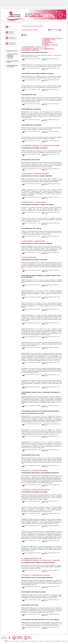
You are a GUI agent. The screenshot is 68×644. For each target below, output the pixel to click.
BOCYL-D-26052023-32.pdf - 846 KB (33, 485)
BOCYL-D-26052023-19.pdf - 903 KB (33, 297)
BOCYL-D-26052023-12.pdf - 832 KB (33, 197)
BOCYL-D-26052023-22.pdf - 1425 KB (33, 336)
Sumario (26, 35)
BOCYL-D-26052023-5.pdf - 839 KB (32, 104)
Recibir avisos (13, 44)
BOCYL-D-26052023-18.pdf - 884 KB (33, 285)
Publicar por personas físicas (13, 62)
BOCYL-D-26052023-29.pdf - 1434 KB (33, 436)
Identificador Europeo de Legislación (13, 66)
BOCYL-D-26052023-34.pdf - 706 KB (33, 513)
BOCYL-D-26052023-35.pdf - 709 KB (33, 525)
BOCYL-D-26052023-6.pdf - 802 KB (32, 119)
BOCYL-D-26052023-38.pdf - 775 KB (33, 570)
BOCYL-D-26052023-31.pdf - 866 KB (33, 465)
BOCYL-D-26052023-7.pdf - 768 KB (32, 131)
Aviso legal (64, 641)
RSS (8, 641)
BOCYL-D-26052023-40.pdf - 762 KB (33, 600)
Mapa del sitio (49, 641)
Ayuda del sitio (34, 641)
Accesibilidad (57, 641)
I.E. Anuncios (45, 44)
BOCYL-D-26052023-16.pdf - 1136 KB (33, 252)
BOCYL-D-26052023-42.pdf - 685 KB (33, 627)
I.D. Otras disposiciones (48, 42)
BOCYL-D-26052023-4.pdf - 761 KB (32, 89)
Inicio (24, 26)
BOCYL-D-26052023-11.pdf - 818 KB (33, 183)
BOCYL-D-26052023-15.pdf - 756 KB (33, 236)
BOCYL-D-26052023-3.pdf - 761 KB (32, 80)
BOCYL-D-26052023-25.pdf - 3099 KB (33, 374)
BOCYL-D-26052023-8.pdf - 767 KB (32, 141)
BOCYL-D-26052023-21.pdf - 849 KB (33, 323)
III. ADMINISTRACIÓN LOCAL (50, 45)
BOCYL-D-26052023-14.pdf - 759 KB (33, 223)
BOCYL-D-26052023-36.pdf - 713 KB (33, 540)
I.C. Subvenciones (46, 41)
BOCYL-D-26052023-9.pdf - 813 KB (32, 154)
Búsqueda (13, 32)
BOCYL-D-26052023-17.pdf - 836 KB (33, 270)
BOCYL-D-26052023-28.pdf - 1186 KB (33, 424)
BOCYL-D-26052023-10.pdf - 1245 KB (33, 169)
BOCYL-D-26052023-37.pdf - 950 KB (33, 553)
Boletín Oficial (34, 15)
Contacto (42, 641)
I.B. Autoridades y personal (48, 40)
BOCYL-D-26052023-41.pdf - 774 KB (33, 614)
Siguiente (57, 30)
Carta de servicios (15, 641)
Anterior (52, 30)
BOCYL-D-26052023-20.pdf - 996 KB (33, 309)
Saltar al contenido (7, 1)
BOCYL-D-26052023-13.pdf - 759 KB (33, 212)
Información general (12, 51)
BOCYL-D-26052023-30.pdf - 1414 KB (33, 450)
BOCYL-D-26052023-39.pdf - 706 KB (33, 586)
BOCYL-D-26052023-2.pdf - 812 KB (32, 68)
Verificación (13, 38)
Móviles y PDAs (25, 641)
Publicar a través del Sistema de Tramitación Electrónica (13, 56)
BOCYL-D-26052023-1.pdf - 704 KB (32, 59)
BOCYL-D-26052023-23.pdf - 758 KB (33, 347)
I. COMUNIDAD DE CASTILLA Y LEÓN (52, 38)
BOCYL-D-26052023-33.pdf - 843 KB (33, 501)
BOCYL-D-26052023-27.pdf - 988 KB (33, 405)
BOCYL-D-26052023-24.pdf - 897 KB (33, 362)
